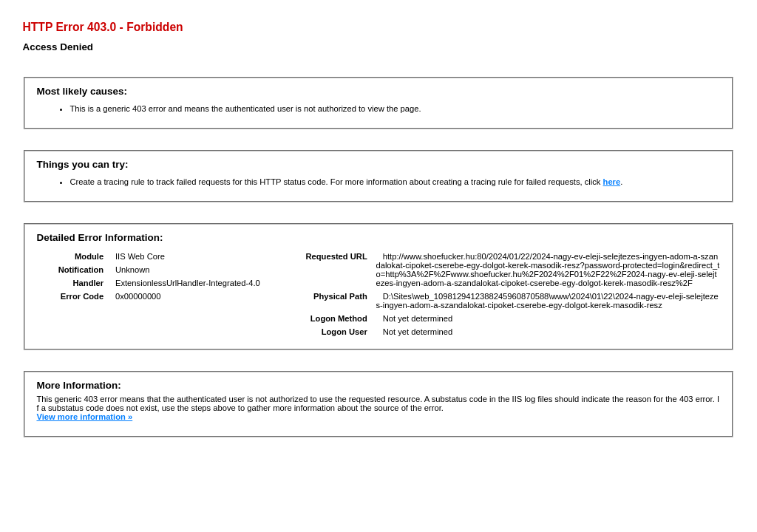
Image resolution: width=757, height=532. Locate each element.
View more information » (84, 417)
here (612, 182)
